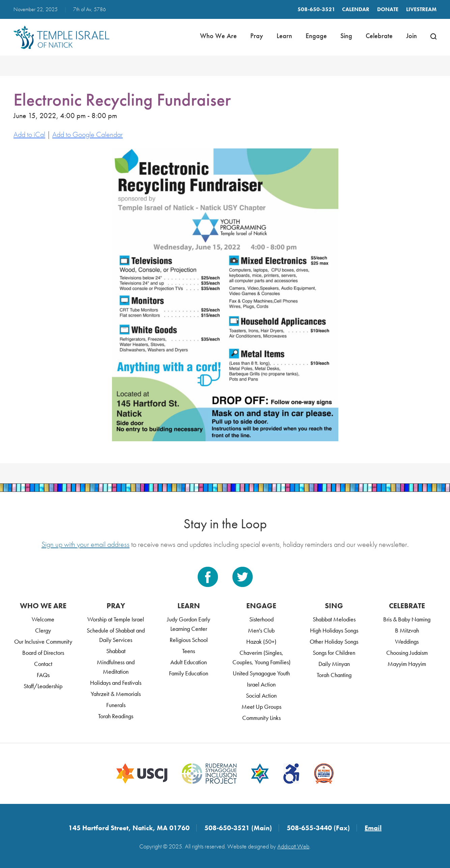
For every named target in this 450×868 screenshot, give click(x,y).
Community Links (261, 718)
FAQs (43, 675)
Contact (43, 664)
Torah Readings (116, 716)
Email (373, 828)
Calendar (356, 9)
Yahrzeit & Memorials (116, 694)
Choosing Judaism (407, 653)
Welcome (43, 619)
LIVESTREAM (421, 9)
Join (412, 36)
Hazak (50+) (261, 641)
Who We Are (218, 36)
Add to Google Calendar (88, 134)
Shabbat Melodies (334, 619)
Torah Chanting (334, 675)
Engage (316, 36)
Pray (257, 36)
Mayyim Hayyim (407, 664)
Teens (189, 651)
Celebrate (379, 36)
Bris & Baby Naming (407, 619)
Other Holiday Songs (334, 641)
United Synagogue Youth (261, 673)
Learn (284, 36)
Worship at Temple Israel (116, 619)
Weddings (407, 641)
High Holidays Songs (334, 630)
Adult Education (189, 662)
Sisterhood (261, 619)
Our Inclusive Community (43, 641)
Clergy (43, 630)
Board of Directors (43, 653)
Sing (346, 36)
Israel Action (261, 684)
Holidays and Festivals (116, 683)
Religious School (189, 640)
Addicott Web (293, 846)
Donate (388, 9)
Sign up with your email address (86, 544)
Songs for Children (334, 653)
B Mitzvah (407, 630)
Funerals (116, 705)
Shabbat (116, 651)
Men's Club (261, 630)
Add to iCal (29, 134)
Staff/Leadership (43, 686)
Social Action (261, 695)
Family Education (189, 673)
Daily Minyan (334, 664)
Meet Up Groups (261, 707)
